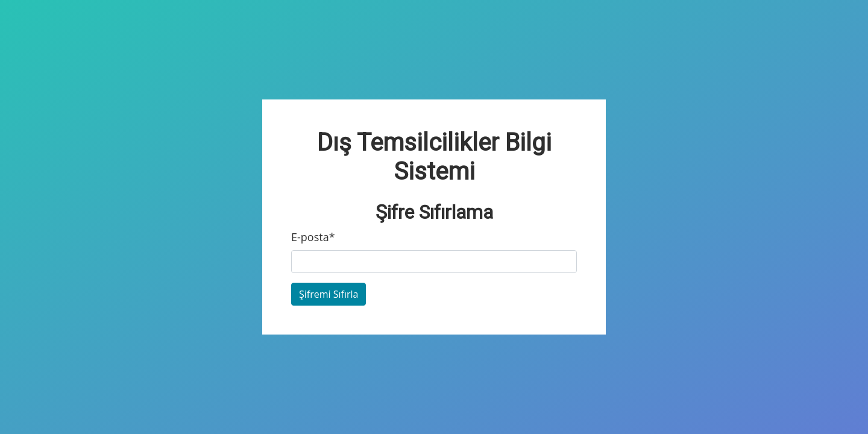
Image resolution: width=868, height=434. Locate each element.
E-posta (313, 237)
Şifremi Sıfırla (329, 294)
